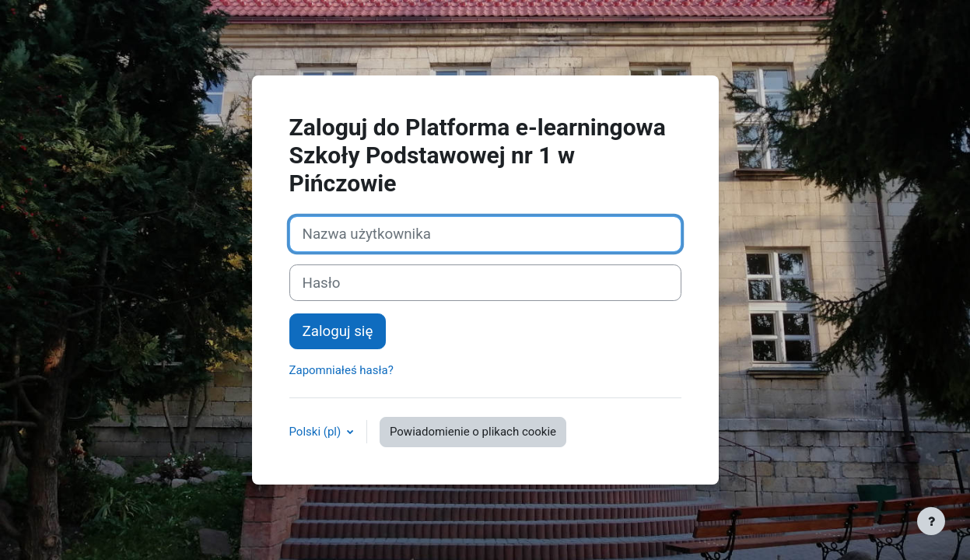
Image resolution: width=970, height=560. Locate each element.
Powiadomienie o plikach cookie (473, 432)
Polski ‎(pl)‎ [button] (317, 432)
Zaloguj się (338, 331)
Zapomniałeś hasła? (341, 370)
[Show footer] (931, 521)
